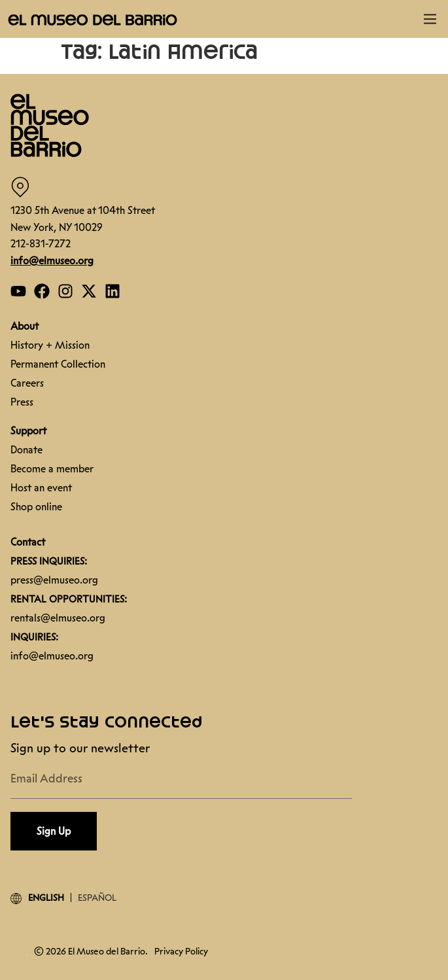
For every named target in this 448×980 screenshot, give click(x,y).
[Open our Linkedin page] (112, 291)
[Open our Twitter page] (89, 291)
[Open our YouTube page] (18, 291)
